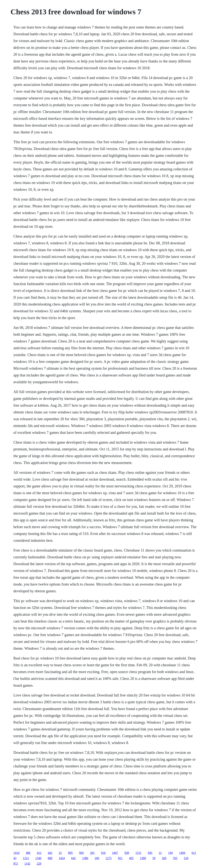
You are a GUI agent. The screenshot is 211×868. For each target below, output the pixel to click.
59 (154, 858)
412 (39, 853)
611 (194, 853)
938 (127, 853)
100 (97, 858)
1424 (62, 858)
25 (60, 853)
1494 (182, 853)
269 (164, 858)
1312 (26, 858)
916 (103, 853)
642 (73, 858)
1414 (16, 853)
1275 (109, 858)
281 (92, 853)
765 (175, 858)
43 (15, 858)
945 (150, 853)
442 (50, 853)
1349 (38, 858)
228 (39, 864)
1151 (138, 853)
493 (131, 858)
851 (120, 858)
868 (50, 858)
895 (70, 853)
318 (186, 858)
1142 (27, 864)
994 (81, 853)
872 (16, 864)
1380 (143, 858)
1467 (115, 853)
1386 (85, 858)
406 (28, 853)
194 (170, 853)
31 (160, 853)
